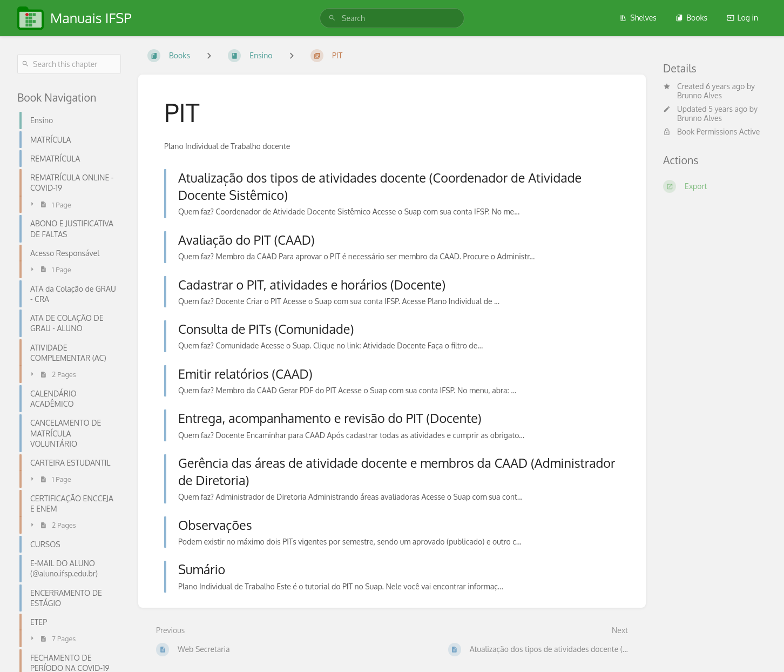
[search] (392, 18)
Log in (742, 18)
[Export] (715, 186)
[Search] (332, 18)
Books (691, 18)
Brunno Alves (699, 95)
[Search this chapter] (69, 64)
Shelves (638, 18)
